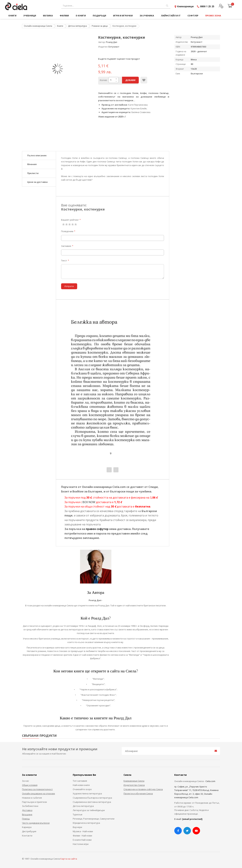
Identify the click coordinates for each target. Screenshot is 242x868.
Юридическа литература (86, 823)
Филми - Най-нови (82, 836)
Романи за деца (100, 26)
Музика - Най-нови (83, 831)
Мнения (32, 164)
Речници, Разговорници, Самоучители (94, 819)
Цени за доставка (37, 182)
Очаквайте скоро (82, 789)
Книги (60, 26)
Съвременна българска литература (92, 798)
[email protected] (192, 819)
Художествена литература (87, 793)
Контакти (27, 836)
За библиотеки (30, 806)
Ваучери (77, 827)
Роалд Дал (112, 42)
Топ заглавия (80, 781)
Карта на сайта (69, 859)
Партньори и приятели (34, 802)
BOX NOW (89, 502)
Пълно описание (37, 155)
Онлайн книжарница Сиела (38, 26)
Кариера (27, 827)
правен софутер (97, 529)
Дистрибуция (29, 831)
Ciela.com (210, 781)
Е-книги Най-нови (82, 840)
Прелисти (33, 173)
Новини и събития (32, 798)
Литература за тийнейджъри (89, 810)
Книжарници (185, 6)
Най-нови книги (81, 785)
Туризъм (78, 814)
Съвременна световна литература (92, 802)
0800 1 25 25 (207, 6)
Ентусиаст (114, 47)
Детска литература (77, 26)
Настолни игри (81, 844)
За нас (25, 781)
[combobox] (116, 6)
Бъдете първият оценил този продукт (119, 59)
